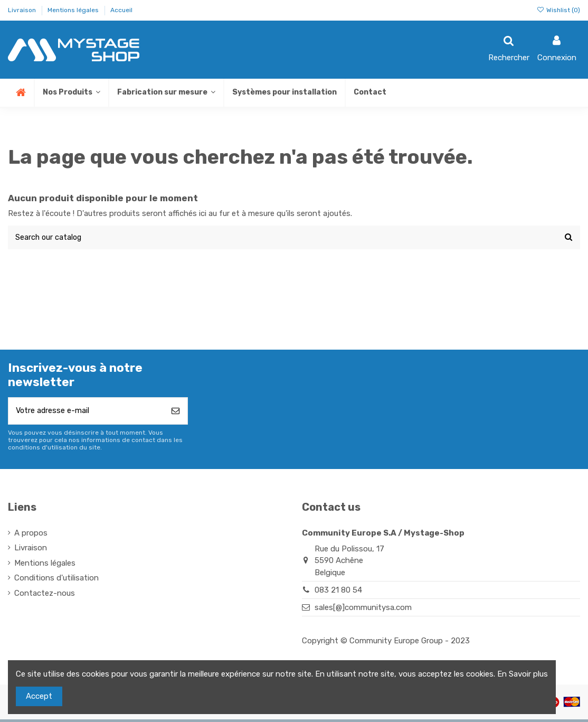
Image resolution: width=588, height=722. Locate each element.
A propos (31, 535)
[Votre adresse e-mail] (86, 413)
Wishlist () (558, 10)
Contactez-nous (45, 595)
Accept (39, 696)
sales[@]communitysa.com (363, 610)
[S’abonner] (176, 413)
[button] (166, 93)
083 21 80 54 (338, 592)
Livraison (23, 10)
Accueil (121, 10)
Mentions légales (74, 10)
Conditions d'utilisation (56, 580)
